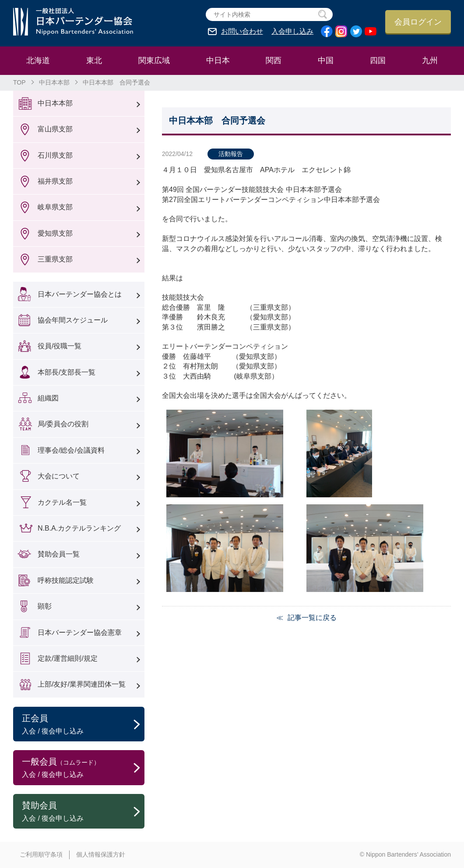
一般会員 (83, 768)
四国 (378, 60)
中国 (326, 60)
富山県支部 (55, 129)
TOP (19, 82)
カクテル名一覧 (62, 502)
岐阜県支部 (55, 207)
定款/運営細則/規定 (68, 658)
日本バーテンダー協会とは (80, 294)
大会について (59, 476)
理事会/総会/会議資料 (71, 450)
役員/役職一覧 (60, 346)
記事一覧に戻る (312, 618)
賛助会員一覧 (59, 554)
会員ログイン (418, 22)
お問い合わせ (242, 32)
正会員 (83, 725)
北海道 (38, 60)
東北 (94, 60)
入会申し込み (292, 32)
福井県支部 (55, 181)
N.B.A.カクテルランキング (79, 528)
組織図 (48, 398)
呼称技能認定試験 (66, 580)
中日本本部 (54, 82)
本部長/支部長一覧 (67, 372)
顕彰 (45, 606)
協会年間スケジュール (73, 320)
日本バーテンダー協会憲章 (80, 632)
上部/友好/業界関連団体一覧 (82, 684)
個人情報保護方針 (101, 854)
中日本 (218, 60)
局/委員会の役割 (63, 424)
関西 (274, 60)
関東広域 (154, 60)
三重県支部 (55, 259)
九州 (430, 60)
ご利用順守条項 (41, 854)
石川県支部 (55, 155)
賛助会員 (83, 812)
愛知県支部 (55, 233)
